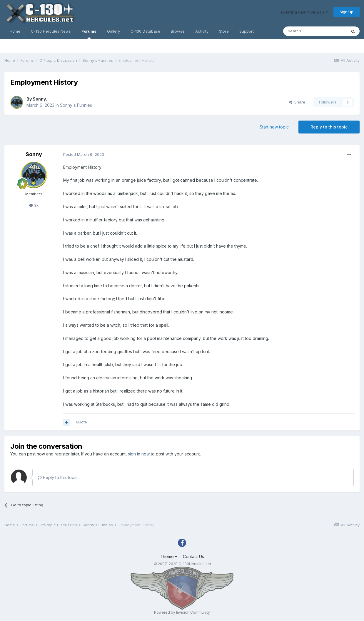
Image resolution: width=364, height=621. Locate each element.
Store (224, 31)
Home (15, 31)
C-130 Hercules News (51, 31)
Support (247, 31)
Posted (84, 154)
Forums (89, 34)
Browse (178, 31)
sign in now (139, 454)
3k (34, 205)
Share (297, 102)
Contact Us (193, 556)
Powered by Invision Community (182, 612)
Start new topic (274, 127)
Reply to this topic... (59, 477)
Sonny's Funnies (76, 105)
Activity (202, 31)
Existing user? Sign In (305, 12)
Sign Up (347, 12)
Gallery (113, 31)
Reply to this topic (329, 127)
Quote (81, 422)
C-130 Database (145, 31)
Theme (169, 556)
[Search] (315, 31)
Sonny (39, 99)
